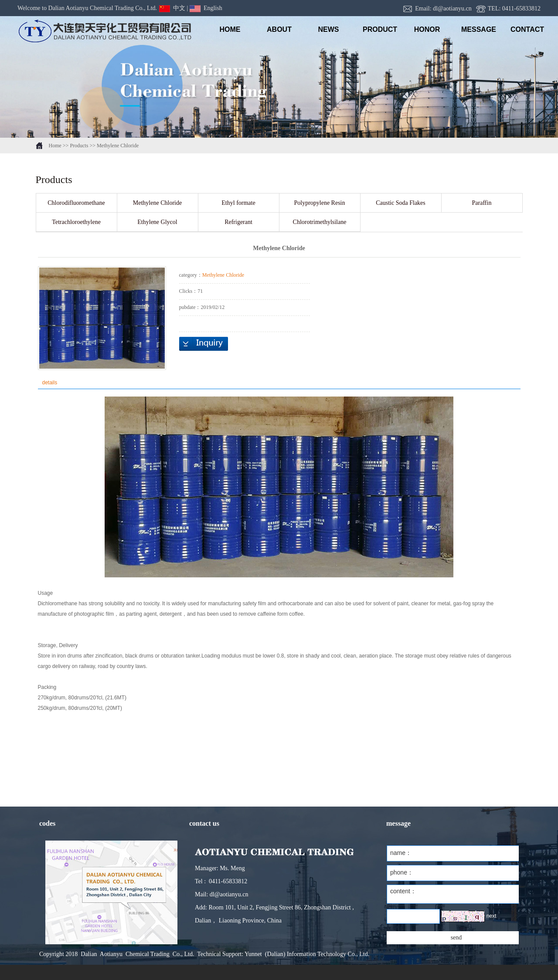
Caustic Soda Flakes (401, 203)
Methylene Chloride (118, 146)
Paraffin (482, 203)
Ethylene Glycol (157, 222)
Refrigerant (238, 222)
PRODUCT (378, 29)
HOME (230, 29)
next (492, 916)
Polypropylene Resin (319, 203)
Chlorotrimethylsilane (320, 222)
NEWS (329, 29)
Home (55, 146)
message (476, 29)
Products (79, 146)
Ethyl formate (238, 203)
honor (427, 29)
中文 (172, 8)
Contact (526, 29)
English (206, 8)
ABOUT (279, 29)
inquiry (204, 344)
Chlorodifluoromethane (76, 203)
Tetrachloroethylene (76, 222)
